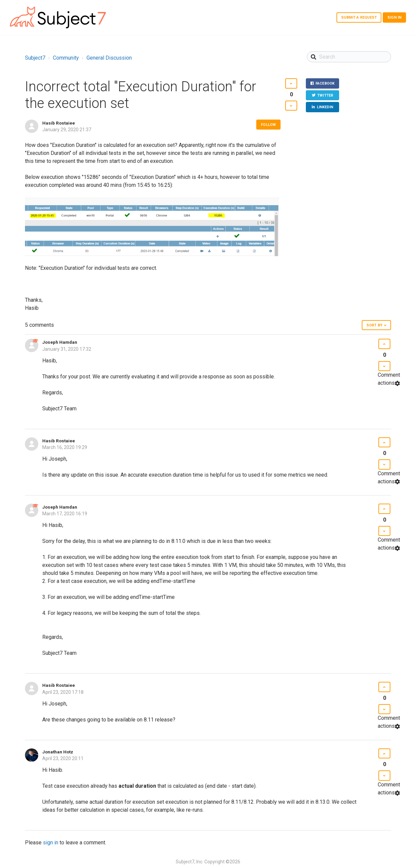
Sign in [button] (394, 17)
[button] (291, 83)
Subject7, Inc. (190, 862)
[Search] (349, 57)
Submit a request (359, 17)
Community (66, 58)
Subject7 (35, 58)
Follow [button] (268, 125)
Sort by (374, 325)
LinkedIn (325, 107)
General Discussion (109, 58)
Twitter (325, 95)
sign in (51, 843)
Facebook (325, 83)
